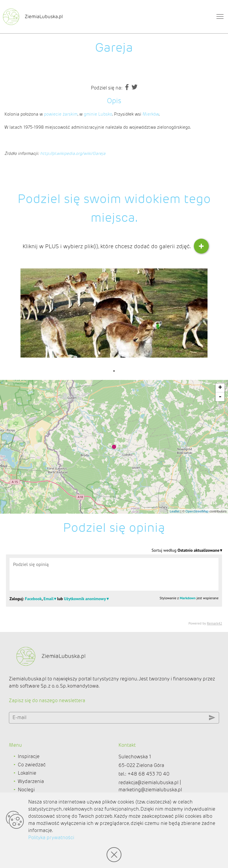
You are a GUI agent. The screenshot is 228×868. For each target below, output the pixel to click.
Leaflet (175, 511)
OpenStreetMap (197, 511)
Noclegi (26, 790)
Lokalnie (27, 773)
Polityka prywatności (51, 838)
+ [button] (220, 388)
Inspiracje (29, 756)
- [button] (220, 397)
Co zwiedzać (32, 765)
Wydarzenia (31, 781)
